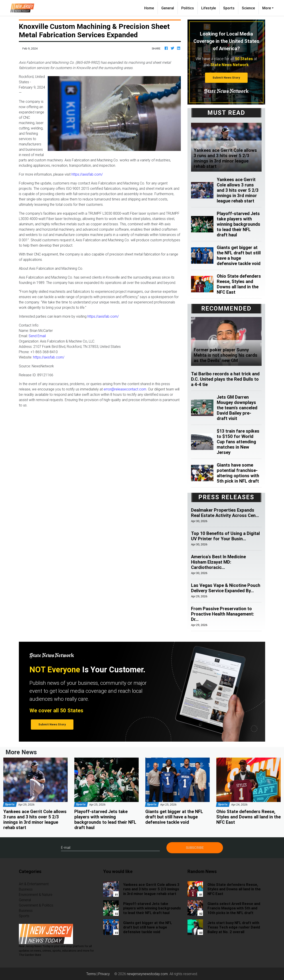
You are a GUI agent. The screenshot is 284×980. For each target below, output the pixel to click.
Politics (188, 8)
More (267, 8)
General (168, 8)
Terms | (92, 974)
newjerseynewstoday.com (147, 974)
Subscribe (195, 848)
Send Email (37, 336)
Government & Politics (36, 905)
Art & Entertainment (34, 884)
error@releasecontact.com (125, 389)
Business (26, 889)
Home (151, 8)
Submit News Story (226, 78)
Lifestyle (209, 8)
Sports (229, 8)
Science (248, 8)
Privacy (104, 974)
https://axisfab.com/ (87, 174)
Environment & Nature (36, 895)
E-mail (66, 847)
